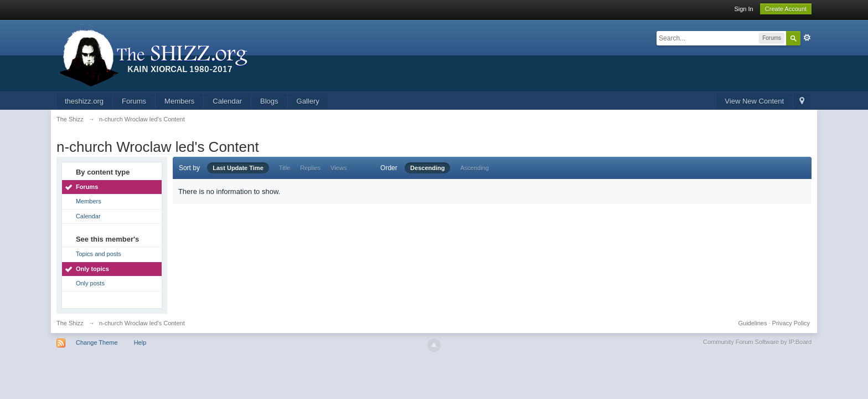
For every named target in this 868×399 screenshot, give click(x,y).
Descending (427, 168)
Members (179, 101)
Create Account (786, 9)
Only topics (92, 269)
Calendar (227, 101)
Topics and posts (99, 254)
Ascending (475, 168)
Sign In (743, 9)
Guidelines (753, 323)
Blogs (269, 101)
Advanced (807, 38)
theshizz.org (84, 101)
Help (140, 342)
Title (285, 168)
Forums (134, 101)
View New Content (754, 101)
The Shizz (70, 323)
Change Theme (97, 342)
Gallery (308, 101)
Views (339, 168)
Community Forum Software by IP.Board (757, 342)
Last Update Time (238, 168)
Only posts (90, 283)
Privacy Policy (791, 323)
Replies (310, 168)
